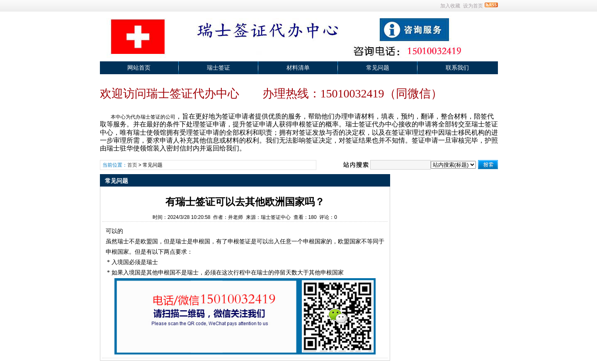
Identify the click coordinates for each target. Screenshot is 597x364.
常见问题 (378, 68)
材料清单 (298, 68)
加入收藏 (450, 6)
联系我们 (457, 68)
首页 (132, 165)
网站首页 (139, 68)
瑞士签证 (218, 68)
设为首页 (473, 6)
